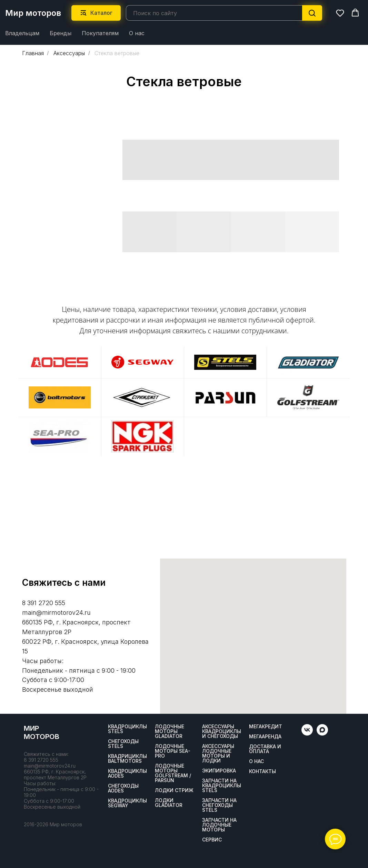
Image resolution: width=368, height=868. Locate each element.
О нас (137, 33)
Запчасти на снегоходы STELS (219, 805)
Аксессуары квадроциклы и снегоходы (222, 731)
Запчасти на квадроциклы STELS (222, 786)
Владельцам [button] (22, 33)
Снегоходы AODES (123, 788)
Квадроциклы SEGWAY (127, 803)
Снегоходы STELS (123, 744)
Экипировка (219, 771)
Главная (33, 53)
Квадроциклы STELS (127, 729)
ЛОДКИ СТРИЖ (174, 790)
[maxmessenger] (322, 734)
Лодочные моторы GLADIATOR (170, 731)
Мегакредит (266, 727)
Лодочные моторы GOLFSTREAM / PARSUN (173, 773)
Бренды (61, 33)
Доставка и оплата (265, 749)
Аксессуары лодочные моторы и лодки (218, 753)
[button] (340, 13)
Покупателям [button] (100, 33)
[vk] (307, 734)
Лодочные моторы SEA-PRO (173, 751)
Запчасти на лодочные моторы (219, 825)
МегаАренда (265, 737)
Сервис (212, 840)
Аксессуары (69, 53)
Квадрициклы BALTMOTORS (127, 759)
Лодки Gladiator (169, 803)
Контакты (262, 771)
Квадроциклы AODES (127, 773)
